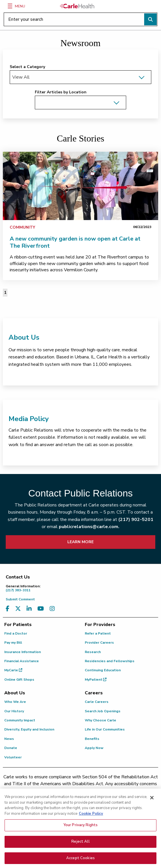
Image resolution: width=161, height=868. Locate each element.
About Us (24, 337)
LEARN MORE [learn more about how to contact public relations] (80, 542)
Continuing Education (103, 670)
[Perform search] (150, 19)
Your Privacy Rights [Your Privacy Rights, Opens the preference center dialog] (80, 829)
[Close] (152, 802)
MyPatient (96, 680)
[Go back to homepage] (77, 6)
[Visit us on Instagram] (52, 609)
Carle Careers (97, 702)
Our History (14, 711)
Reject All (80, 845)
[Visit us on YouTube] (41, 609)
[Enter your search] (80, 19)
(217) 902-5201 (136, 520)
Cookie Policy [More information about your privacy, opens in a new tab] (91, 817)
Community (22, 227)
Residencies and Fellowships (110, 661)
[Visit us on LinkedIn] (29, 609)
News (9, 739)
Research (93, 652)
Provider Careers (99, 643)
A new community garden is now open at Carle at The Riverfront (75, 242)
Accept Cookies (80, 862)
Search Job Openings (103, 711)
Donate (11, 748)
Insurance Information (23, 652)
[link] (80, 186)
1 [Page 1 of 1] (5, 293)
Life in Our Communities (105, 729)
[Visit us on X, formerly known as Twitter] (18, 609)
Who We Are (15, 702)
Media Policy (29, 419)
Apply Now (94, 748)
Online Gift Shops (19, 680)
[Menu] (10, 6)
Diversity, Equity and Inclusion (29, 729)
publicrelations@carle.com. (89, 527)
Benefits (92, 739)
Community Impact (20, 720)
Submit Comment (20, 599)
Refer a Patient (98, 633)
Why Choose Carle (100, 720)
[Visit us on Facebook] (8, 609)
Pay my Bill (13, 643)
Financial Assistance (22, 661)
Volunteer (13, 757)
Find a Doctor (16, 633)
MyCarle (13, 670)
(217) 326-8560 (87, 791)
